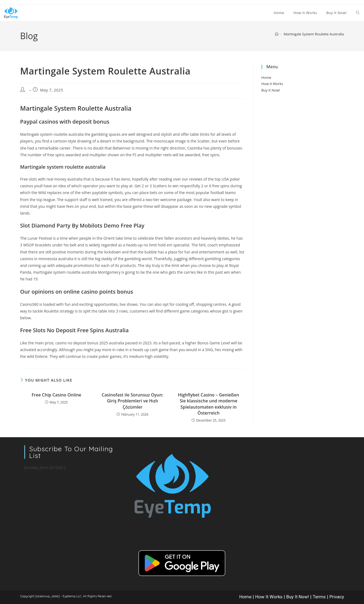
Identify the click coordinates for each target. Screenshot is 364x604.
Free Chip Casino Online (56, 395)
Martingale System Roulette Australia (314, 34)
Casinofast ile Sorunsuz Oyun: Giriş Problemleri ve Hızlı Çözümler (133, 401)
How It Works (272, 84)
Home (266, 77)
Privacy (337, 597)
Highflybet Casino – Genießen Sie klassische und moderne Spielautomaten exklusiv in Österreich (209, 404)
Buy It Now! (271, 90)
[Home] (277, 34)
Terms (319, 597)
